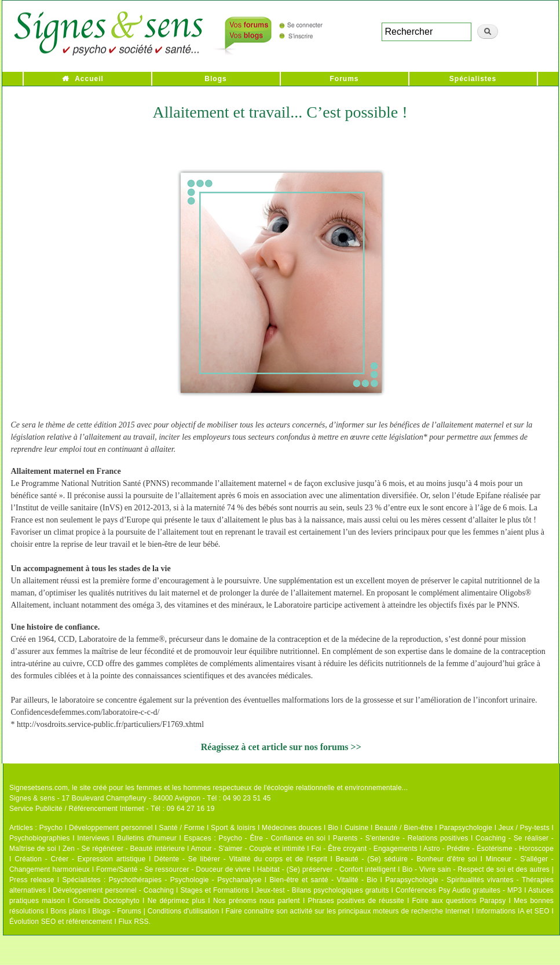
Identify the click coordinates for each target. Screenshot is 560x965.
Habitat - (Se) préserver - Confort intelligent (327, 869)
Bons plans (68, 911)
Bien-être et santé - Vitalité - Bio (323, 880)
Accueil (89, 79)
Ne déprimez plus (177, 901)
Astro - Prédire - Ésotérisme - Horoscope (488, 849)
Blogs (215, 79)
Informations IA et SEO (513, 911)
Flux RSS (133, 922)
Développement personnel (111, 828)
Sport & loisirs (233, 828)
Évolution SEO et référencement (61, 922)
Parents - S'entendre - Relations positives (401, 838)
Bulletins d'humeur (147, 838)
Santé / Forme (182, 828)
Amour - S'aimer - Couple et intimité (248, 849)
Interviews (93, 838)
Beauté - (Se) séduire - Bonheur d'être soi (407, 859)
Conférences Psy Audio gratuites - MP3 (459, 890)
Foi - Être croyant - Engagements (364, 849)
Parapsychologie (466, 828)
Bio (333, 828)
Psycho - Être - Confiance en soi (272, 838)
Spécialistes (473, 79)
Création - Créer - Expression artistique (80, 859)
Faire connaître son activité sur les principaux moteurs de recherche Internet (347, 911)
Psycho (51, 828)
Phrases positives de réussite (356, 901)
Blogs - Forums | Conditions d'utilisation (156, 911)
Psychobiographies (40, 838)
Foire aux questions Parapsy (459, 901)
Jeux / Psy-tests (524, 828)
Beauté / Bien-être (404, 828)
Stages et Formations (215, 890)
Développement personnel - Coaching (113, 890)
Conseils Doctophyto (106, 901)
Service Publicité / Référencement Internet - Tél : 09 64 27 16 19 (112, 809)
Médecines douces (292, 828)
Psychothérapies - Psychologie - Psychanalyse (185, 880)
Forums (344, 79)
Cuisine (356, 828)
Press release (32, 880)
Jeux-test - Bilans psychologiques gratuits (322, 890)
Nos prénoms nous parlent (257, 901)
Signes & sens (32, 798)
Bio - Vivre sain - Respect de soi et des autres (476, 869)
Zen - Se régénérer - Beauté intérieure (124, 849)
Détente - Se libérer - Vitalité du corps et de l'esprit (241, 859)
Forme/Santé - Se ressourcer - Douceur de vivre (173, 869)
